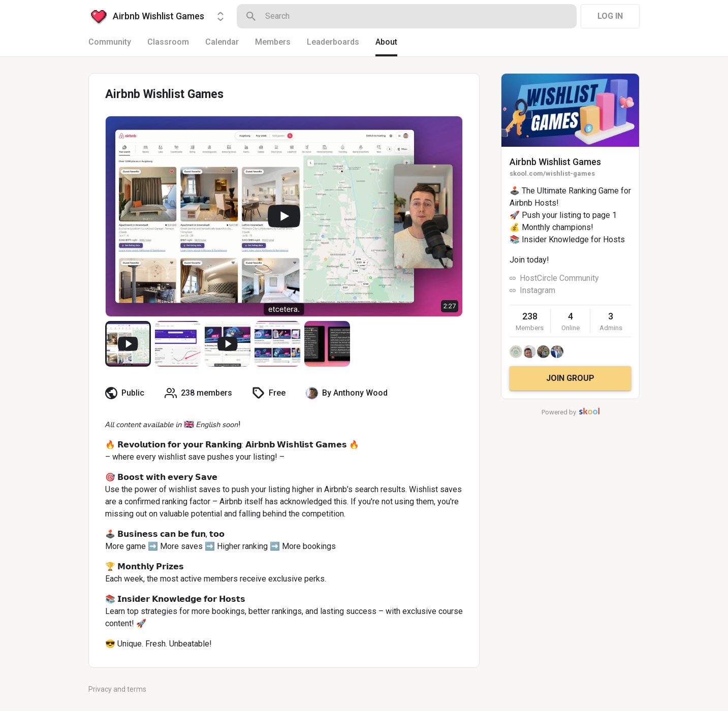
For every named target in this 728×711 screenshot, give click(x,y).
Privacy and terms (117, 689)
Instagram (537, 290)
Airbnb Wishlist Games (555, 162)
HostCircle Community (559, 278)
